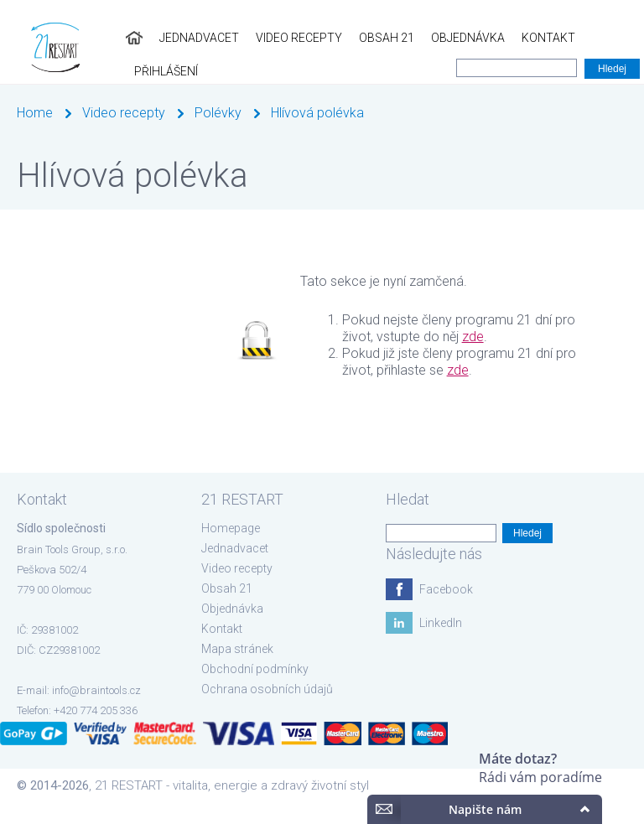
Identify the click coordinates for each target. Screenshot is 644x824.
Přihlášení (604, 38)
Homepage (231, 528)
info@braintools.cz (96, 690)
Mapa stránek (237, 649)
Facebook (446, 589)
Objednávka (448, 38)
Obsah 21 (366, 38)
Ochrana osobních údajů (267, 689)
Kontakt (528, 38)
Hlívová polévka (317, 113)
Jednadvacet (179, 38)
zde (473, 337)
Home (35, 113)
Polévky (218, 113)
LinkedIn (441, 623)
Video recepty (279, 38)
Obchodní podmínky (255, 669)
